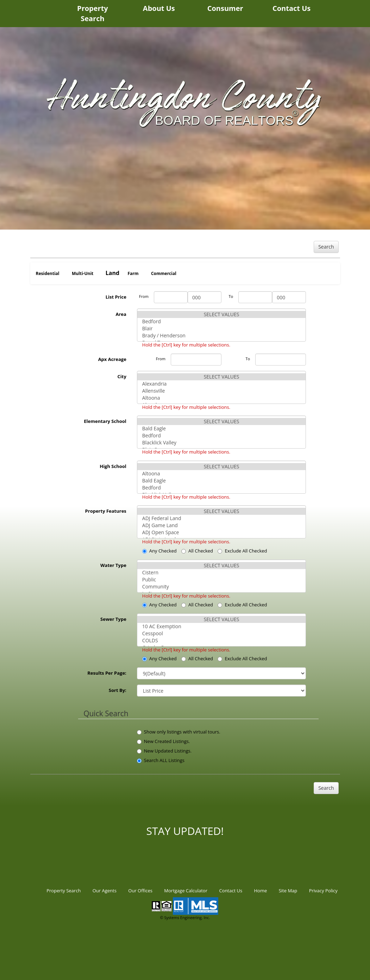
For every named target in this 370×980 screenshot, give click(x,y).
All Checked (197, 551)
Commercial (164, 273)
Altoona (222, 398)
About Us (159, 8)
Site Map (288, 891)
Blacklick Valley (222, 443)
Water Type (113, 565)
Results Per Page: (107, 673)
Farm (133, 273)
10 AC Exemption (222, 626)
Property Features (106, 511)
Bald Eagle (222, 429)
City (122, 376)
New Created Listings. (164, 741)
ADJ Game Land (222, 525)
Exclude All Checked (242, 551)
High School (113, 466)
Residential (48, 273)
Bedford (222, 322)
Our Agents (105, 891)
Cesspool (222, 633)
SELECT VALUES (222, 314)
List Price (116, 297)
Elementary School (105, 421)
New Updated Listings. (164, 751)
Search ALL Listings (161, 760)
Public (222, 580)
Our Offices (140, 891)
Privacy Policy (323, 891)
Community (222, 587)
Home (261, 891)
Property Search (93, 13)
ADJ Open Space (222, 532)
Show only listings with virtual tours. (179, 732)
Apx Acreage (112, 359)
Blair (222, 329)
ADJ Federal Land (222, 518)
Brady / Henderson (222, 336)
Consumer (225, 8)
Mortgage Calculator (186, 891)
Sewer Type (113, 619)
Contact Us (291, 8)
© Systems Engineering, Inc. (185, 917)
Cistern (222, 573)
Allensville (222, 391)
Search (326, 247)
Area (121, 314)
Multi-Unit (83, 273)
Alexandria (222, 384)
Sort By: (118, 690)
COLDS (222, 641)
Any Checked (159, 551)
